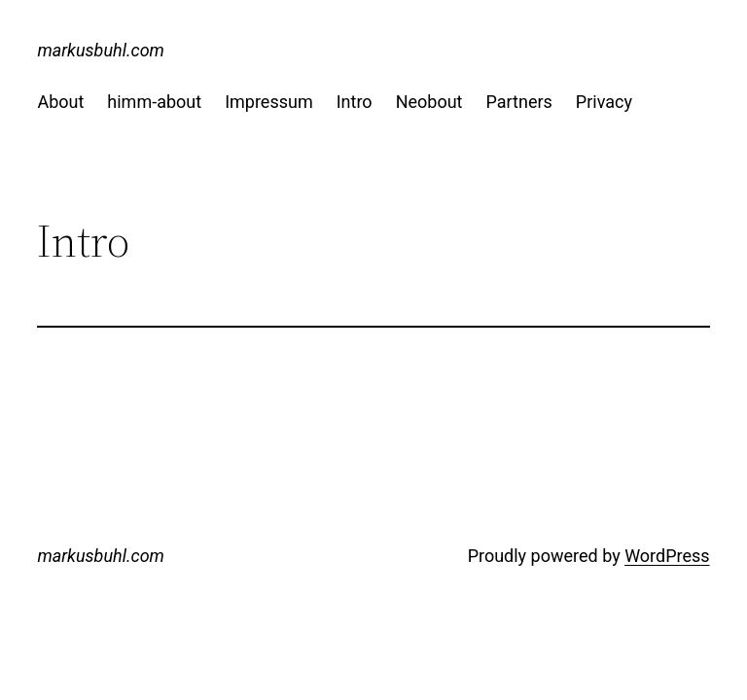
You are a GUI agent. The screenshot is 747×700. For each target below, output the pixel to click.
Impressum (269, 102)
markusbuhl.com (101, 50)
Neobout (429, 102)
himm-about (154, 102)
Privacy (604, 102)
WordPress (667, 556)
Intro (355, 102)
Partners (518, 102)
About (60, 102)
